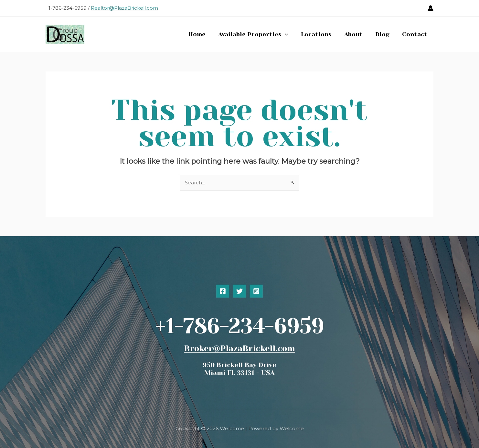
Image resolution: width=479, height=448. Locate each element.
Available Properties (257, 34)
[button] (289, 34)
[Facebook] (223, 291)
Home (202, 34)
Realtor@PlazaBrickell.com (124, 8)
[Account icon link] (431, 8)
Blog (384, 34)
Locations (319, 34)
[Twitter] (239, 291)
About (356, 34)
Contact (415, 34)
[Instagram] (256, 291)
